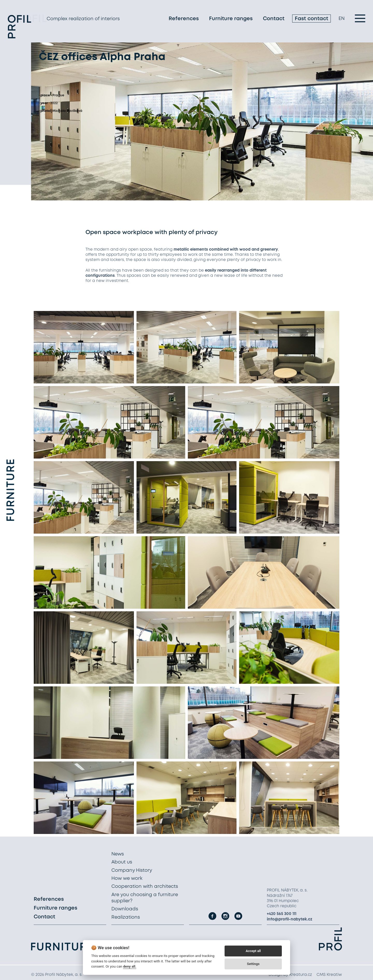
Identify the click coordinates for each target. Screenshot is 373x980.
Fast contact (311, 19)
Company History (132, 870)
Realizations (126, 917)
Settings (253, 964)
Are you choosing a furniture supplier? (145, 898)
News (118, 854)
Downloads (125, 909)
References (184, 19)
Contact (274, 19)
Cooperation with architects (145, 887)
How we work (127, 879)
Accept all (253, 951)
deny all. (130, 966)
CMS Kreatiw (329, 975)
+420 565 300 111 (282, 914)
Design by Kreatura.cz (290, 975)
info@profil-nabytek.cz (290, 919)
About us (122, 862)
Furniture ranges (231, 19)
